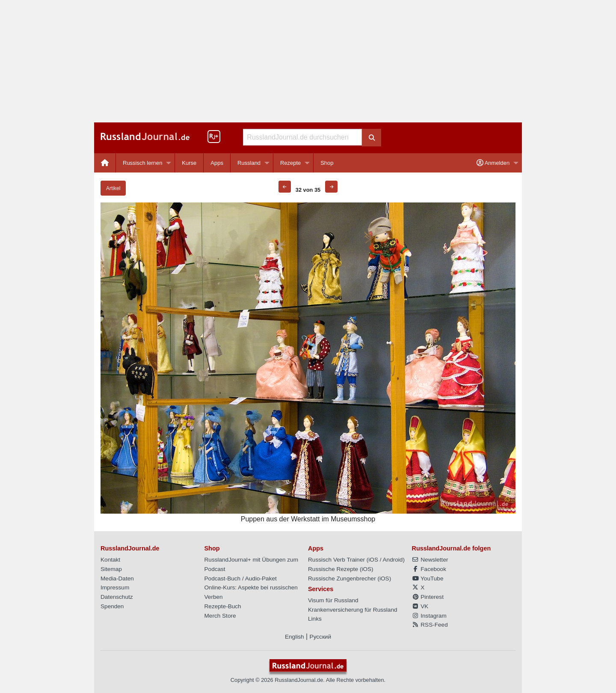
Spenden (112, 606)
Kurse (189, 163)
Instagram (429, 616)
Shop (327, 163)
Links (315, 619)
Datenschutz (117, 597)
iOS (373, 560)
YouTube (428, 578)
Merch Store (220, 616)
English (295, 637)
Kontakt (110, 560)
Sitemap (111, 569)
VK (420, 606)
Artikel (113, 188)
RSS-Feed (430, 625)
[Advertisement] (308, 61)
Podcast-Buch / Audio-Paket (241, 578)
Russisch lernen (143, 163)
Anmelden (493, 163)
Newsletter (430, 560)
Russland (249, 163)
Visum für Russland (333, 600)
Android (393, 560)
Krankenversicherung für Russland (353, 610)
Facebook (429, 569)
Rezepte (290, 163)
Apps (217, 163)
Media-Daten (117, 578)
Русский (320, 637)
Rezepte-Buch (223, 606)
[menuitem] (105, 163)
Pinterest (428, 597)
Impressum (115, 587)
